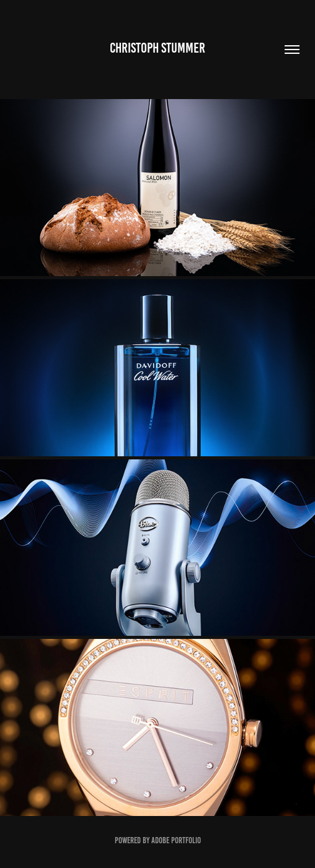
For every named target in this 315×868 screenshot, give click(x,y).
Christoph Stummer (157, 48)
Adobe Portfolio (176, 840)
